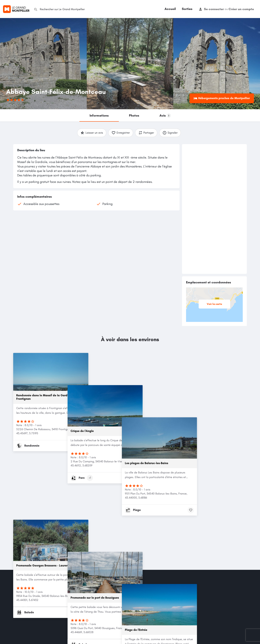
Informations (99, 115)
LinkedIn (155, 628)
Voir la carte (216, 304)
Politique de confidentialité (28, 597)
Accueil (170, 9)
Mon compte (67, 587)
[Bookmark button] (82, 446)
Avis (165, 115)
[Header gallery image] (43, 64)
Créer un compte (241, 9)
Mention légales (22, 587)
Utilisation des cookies (26, 602)
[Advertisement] (214, 209)
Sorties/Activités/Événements (124, 587)
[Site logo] (17, 9)
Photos (134, 115)
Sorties (187, 9)
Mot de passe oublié (71, 592)
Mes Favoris (67, 597)
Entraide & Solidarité (119, 592)
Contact (18, 611)
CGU (16, 592)
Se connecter (214, 9)
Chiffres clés (20, 607)
